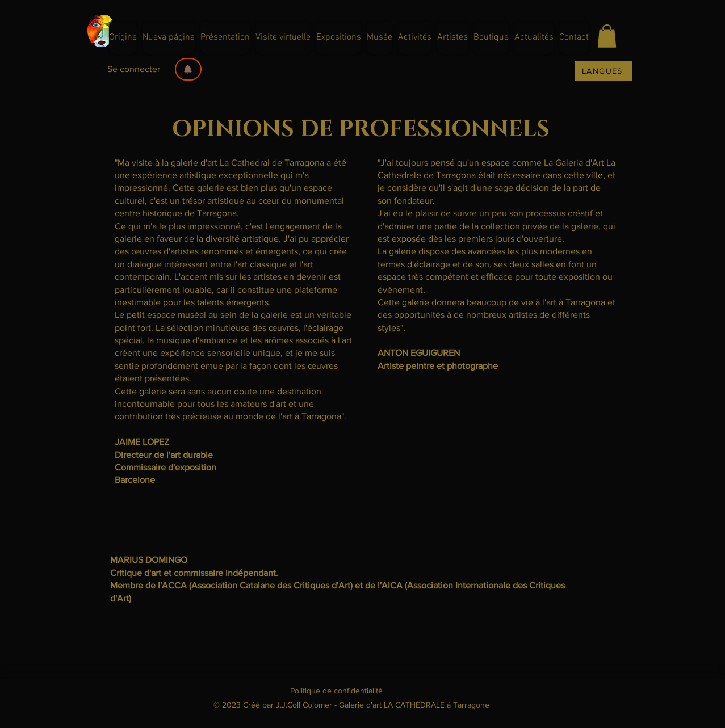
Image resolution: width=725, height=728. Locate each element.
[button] (188, 69)
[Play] (263, 461)
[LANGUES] (604, 71)
